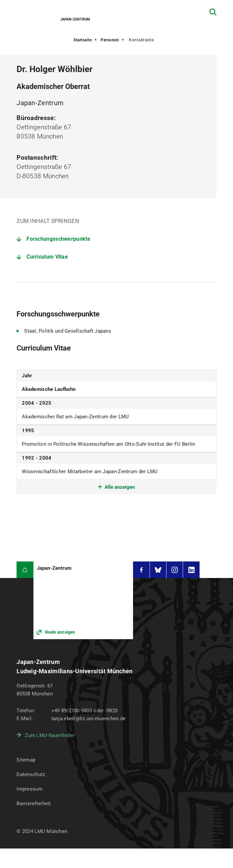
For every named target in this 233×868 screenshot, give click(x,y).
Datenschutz (31, 774)
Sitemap (26, 760)
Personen (110, 40)
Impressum (29, 789)
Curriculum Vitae (47, 257)
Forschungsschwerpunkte (58, 239)
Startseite (83, 40)
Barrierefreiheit (34, 804)
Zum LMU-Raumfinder (50, 735)
